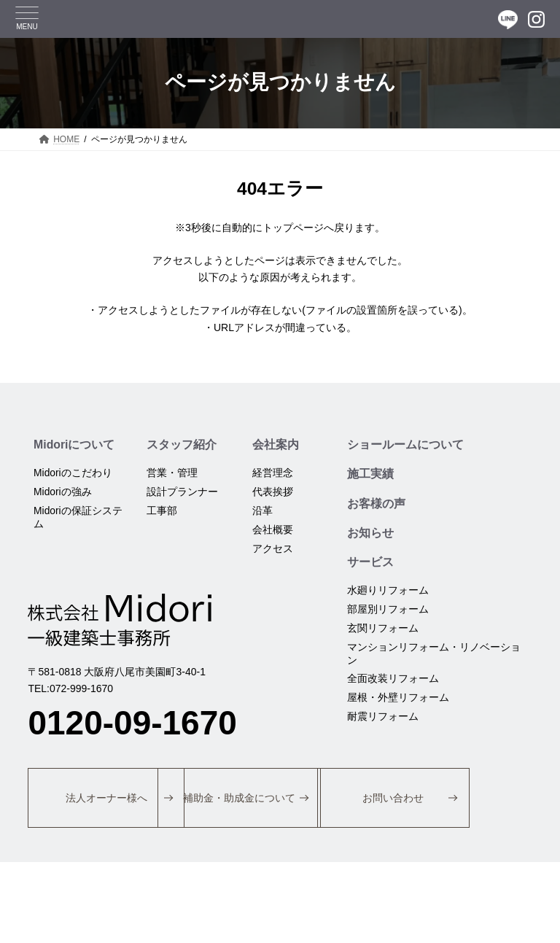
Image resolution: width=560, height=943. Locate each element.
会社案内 (276, 445)
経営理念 (273, 473)
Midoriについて (74, 445)
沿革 (262, 511)
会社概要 (273, 530)
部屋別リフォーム (388, 612)
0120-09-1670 (132, 724)
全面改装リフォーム (393, 682)
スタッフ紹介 (182, 445)
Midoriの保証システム (78, 518)
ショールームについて (405, 445)
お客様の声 (376, 504)
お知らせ (370, 534)
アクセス (273, 549)
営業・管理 (173, 473)
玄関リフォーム (383, 631)
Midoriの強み (63, 492)
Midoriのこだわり (73, 473)
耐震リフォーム (383, 720)
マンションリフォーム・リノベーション (434, 656)
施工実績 (370, 474)
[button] (112, 801)
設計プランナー (183, 492)
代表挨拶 (273, 492)
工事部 (163, 511)
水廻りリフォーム (388, 593)
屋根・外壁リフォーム (398, 701)
